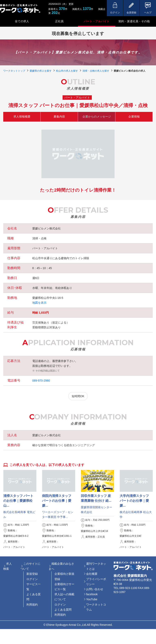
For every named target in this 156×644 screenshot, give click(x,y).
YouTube (92, 599)
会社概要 (92, 574)
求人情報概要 (22, 117)
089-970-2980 (41, 381)
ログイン (32, 579)
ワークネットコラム (96, 607)
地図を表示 (39, 303)
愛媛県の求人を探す (41, 71)
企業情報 (134, 117)
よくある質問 (34, 597)
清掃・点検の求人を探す (96, 71)
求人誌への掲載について (64, 597)
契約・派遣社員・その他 (134, 21)
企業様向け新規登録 (64, 576)
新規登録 (32, 574)
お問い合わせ (95, 589)
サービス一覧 (34, 587)
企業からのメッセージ (97, 117)
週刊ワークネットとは (96, 566)
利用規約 (32, 605)
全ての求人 (22, 21)
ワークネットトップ (14, 71)
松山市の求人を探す (67, 71)
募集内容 (59, 117)
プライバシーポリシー (96, 582)
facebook (92, 594)
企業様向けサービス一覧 (64, 587)
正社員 (59, 21)
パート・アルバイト (97, 21)
